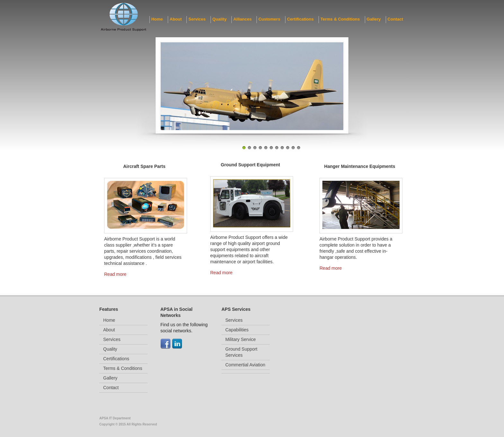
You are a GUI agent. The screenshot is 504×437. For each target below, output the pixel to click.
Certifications (300, 19)
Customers (269, 19)
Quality (220, 19)
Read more (115, 274)
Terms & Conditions (340, 19)
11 (299, 148)
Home (157, 19)
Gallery (374, 19)
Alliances (243, 19)
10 (293, 148)
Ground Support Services (241, 352)
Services (197, 19)
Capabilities (237, 330)
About (176, 19)
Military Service (241, 339)
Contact (395, 19)
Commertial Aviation (245, 365)
